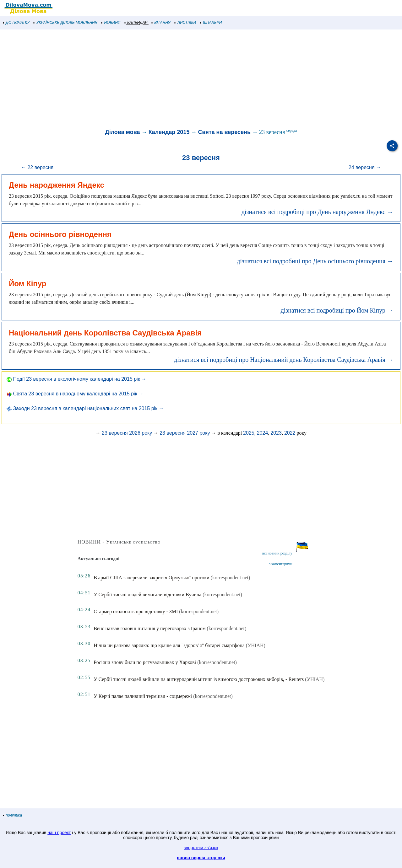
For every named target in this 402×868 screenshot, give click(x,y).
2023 (276, 433)
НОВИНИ (111, 23)
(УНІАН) (256, 645)
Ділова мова (123, 132)
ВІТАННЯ (161, 23)
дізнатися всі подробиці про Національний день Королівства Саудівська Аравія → (284, 360)
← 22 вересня (37, 167)
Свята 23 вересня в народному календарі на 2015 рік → (75, 394)
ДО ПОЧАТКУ (16, 23)
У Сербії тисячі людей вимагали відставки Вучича (147, 595)
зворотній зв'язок (201, 848)
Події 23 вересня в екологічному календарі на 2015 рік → (76, 379)
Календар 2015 (169, 132)
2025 (249, 433)
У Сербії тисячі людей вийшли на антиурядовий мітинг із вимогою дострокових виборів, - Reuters (199, 679)
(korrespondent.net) (231, 578)
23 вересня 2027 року (185, 433)
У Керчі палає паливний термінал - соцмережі (143, 696)
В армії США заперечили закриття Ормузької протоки (151, 578)
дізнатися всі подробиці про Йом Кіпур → (337, 310)
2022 (290, 433)
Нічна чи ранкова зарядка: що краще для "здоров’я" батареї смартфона (169, 645)
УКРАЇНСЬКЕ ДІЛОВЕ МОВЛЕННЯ (65, 23)
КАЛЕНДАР (136, 23)
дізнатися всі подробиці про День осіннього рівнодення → (315, 261)
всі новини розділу (277, 553)
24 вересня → (365, 167)
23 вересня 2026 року (127, 433)
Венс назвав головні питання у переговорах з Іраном (149, 628)
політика (13, 815)
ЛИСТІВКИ (185, 23)
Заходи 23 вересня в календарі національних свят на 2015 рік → (85, 408)
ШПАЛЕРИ (211, 23)
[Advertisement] (188, 80)
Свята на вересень (224, 132)
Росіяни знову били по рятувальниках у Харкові (145, 662)
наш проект (59, 833)
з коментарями (280, 564)
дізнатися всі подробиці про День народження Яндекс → (317, 212)
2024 (263, 433)
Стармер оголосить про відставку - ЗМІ (136, 611)
